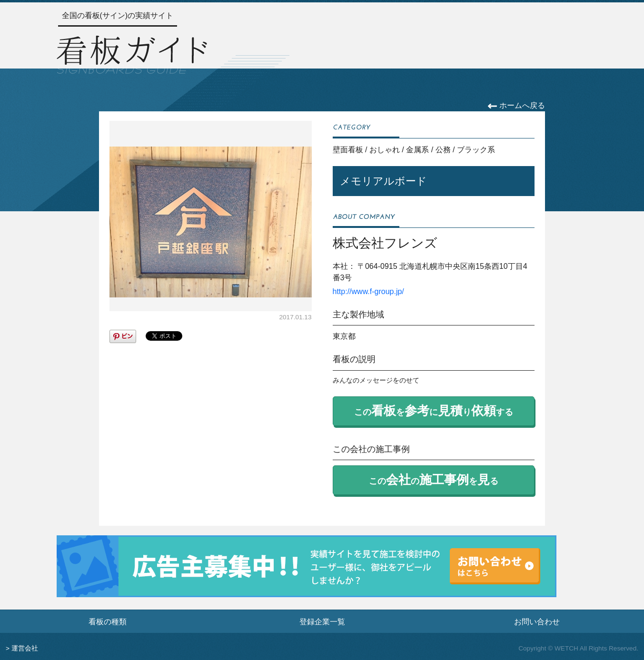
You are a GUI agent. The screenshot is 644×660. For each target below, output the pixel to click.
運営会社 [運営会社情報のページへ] (25, 648)
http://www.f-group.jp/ (368, 291)
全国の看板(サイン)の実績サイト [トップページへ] (118, 15)
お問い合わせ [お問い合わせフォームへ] (537, 621)
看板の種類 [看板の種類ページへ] (108, 621)
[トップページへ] (132, 53)
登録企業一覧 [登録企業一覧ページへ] (322, 621)
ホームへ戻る (516, 105)
